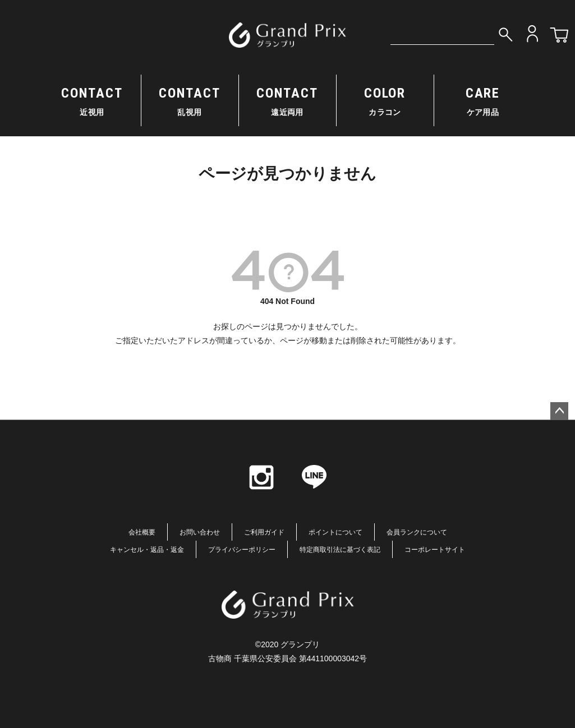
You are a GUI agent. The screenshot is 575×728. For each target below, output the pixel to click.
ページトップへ (559, 411)
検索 (505, 34)
